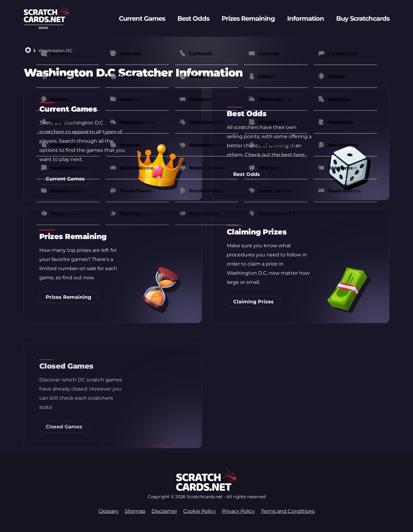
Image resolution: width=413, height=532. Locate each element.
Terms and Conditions (288, 511)
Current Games (65, 179)
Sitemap (135, 511)
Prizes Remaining (68, 297)
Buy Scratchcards (363, 18)
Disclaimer (164, 511)
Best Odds (247, 174)
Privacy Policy (238, 511)
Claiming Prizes (253, 303)
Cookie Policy (199, 511)
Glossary (109, 511)
